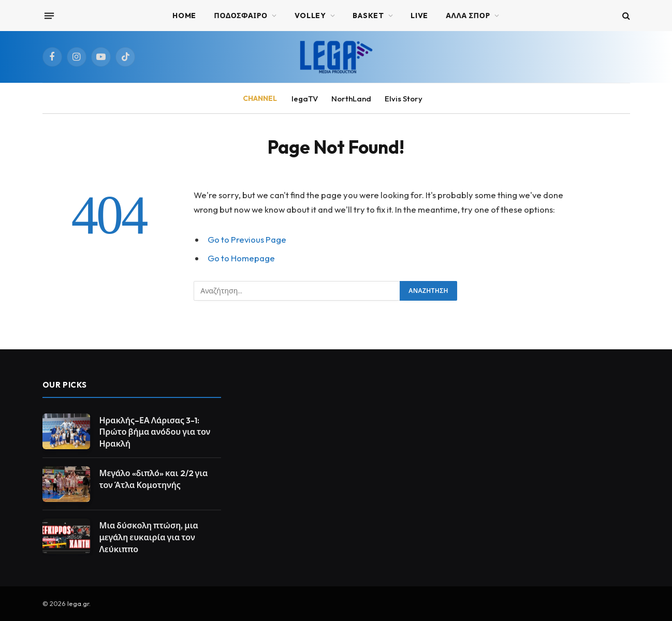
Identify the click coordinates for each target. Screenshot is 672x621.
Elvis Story (404, 99)
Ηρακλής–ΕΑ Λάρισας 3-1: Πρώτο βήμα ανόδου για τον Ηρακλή (155, 432)
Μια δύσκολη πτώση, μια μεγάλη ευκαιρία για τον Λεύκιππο (149, 537)
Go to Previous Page (247, 239)
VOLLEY (310, 16)
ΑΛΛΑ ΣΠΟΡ (468, 16)
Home (184, 16)
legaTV (305, 99)
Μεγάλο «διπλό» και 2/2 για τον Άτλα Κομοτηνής (154, 479)
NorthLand (351, 99)
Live (419, 16)
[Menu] (49, 16)
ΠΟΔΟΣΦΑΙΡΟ (241, 16)
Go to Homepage (241, 258)
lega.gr (78, 603)
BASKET (368, 16)
